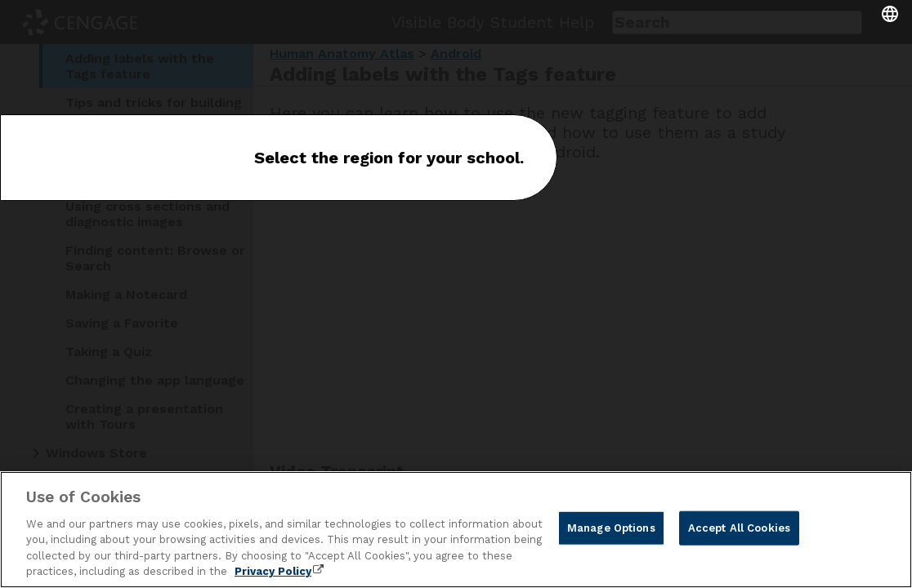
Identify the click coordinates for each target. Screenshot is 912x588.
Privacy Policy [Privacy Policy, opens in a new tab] (273, 571)
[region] (456, 530)
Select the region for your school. (389, 158)
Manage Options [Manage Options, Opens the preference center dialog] (611, 528)
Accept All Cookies (739, 528)
